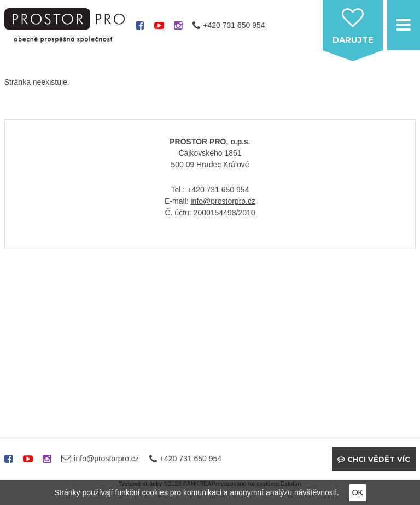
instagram (178, 29)
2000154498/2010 (224, 213)
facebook (140, 29)
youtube (159, 29)
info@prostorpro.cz (223, 201)
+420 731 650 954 (234, 25)
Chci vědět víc (379, 459)
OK (358, 492)
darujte (353, 40)
